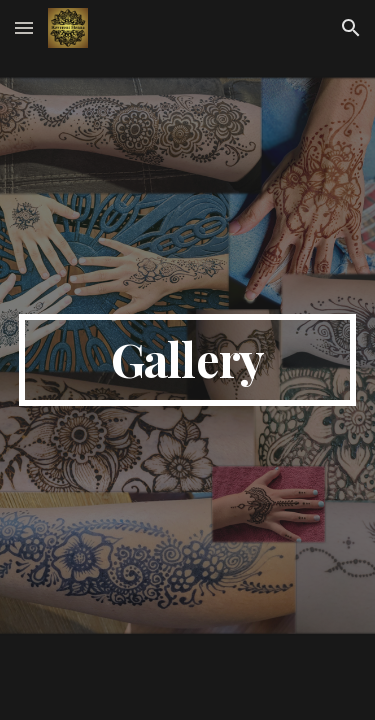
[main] (188, 360)
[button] (24, 27)
